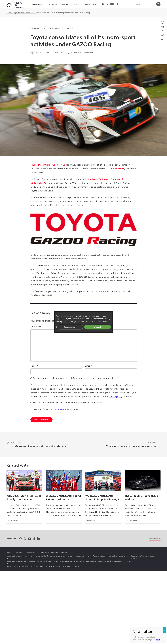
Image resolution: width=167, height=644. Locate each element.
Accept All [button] (97, 327)
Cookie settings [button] (70, 327)
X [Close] (164, 630)
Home (9, 12)
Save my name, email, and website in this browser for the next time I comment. (73, 378)
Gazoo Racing (30, 12)
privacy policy (115, 396)
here (158, 639)
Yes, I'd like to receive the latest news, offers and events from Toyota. (68, 402)
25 (132, 520)
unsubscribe (60, 409)
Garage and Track (18, 12)
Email (88, 366)
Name (34, 366)
